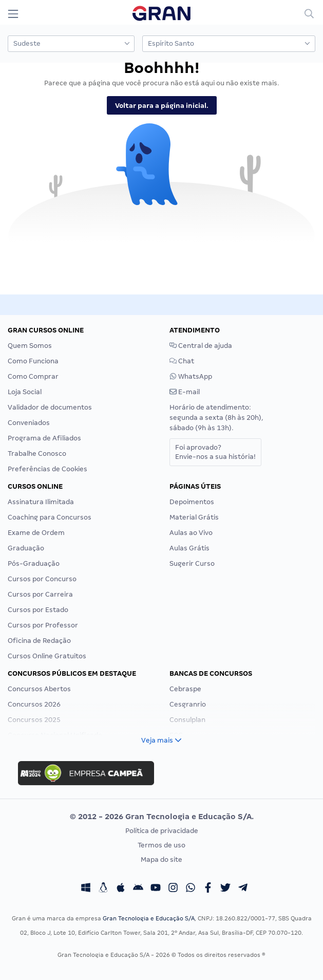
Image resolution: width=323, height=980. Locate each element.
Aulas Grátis (189, 548)
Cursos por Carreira (40, 594)
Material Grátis (194, 517)
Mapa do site (161, 859)
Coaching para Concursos (50, 517)
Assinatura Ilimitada (41, 502)
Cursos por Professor (43, 625)
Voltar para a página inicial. (162, 106)
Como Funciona (33, 361)
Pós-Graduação (34, 563)
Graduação (26, 548)
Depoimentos (192, 502)
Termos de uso (161, 845)
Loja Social (25, 392)
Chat (182, 361)
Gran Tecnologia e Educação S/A (149, 918)
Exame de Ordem (36, 533)
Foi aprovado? (215, 452)
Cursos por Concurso (42, 579)
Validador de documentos (50, 407)
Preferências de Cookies (47, 469)
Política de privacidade (162, 831)
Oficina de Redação (39, 641)
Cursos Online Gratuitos (47, 656)
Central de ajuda (201, 346)
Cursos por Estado (38, 610)
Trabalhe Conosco (37, 454)
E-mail (185, 392)
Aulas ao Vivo (191, 533)
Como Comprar (33, 376)
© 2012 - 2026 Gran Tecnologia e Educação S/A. (162, 817)
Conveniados (29, 423)
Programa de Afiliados (44, 438)
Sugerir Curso (192, 563)
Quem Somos (30, 346)
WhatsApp (191, 376)
